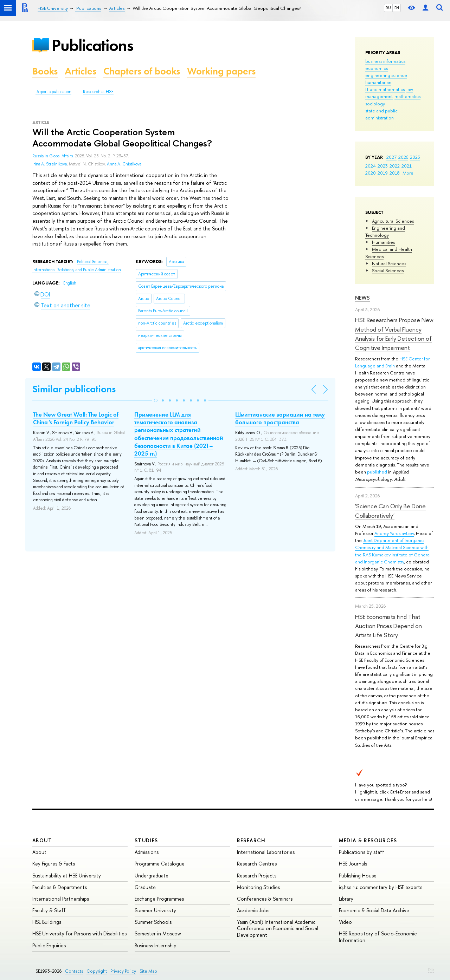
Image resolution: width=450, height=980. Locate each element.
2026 (403, 157)
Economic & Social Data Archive (374, 910)
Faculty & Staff (49, 910)
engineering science (386, 75)
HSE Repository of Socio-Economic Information (378, 937)
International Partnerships (61, 899)
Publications (92, 45)
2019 (383, 173)
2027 (391, 157)
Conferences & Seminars (265, 899)
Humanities (383, 242)
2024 (371, 166)
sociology (375, 104)
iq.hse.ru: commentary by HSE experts (381, 887)
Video (345, 922)
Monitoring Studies (258, 887)
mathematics (407, 96)
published (377, 472)
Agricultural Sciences (393, 221)
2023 (383, 166)
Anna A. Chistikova (124, 164)
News (362, 298)
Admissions (147, 852)
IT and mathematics (385, 89)
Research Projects (257, 876)
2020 (371, 173)
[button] (156, 400)
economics (377, 68)
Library (346, 899)
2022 (395, 166)
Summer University (155, 910)
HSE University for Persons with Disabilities (79, 933)
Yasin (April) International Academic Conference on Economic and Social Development (278, 928)
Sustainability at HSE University (67, 876)
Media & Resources (368, 840)
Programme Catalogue (160, 864)
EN (397, 8)
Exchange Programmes (159, 899)
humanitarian (378, 82)
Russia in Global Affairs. (54, 156)
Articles (81, 71)
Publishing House (358, 876)
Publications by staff (362, 852)
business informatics (385, 61)
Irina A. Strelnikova (50, 164)
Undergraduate (152, 876)
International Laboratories (266, 852)
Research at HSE (98, 92)
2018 (395, 173)
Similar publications (74, 389)
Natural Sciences (389, 263)
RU (388, 8)
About (42, 840)
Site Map (148, 971)
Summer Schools (153, 922)
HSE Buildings (47, 922)
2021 (407, 166)
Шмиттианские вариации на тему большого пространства (280, 418)
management (379, 96)
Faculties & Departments (60, 887)
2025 (415, 157)
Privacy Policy (123, 971)
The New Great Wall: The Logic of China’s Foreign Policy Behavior (76, 418)
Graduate (145, 887)
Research (251, 840)
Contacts (74, 971)
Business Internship (156, 945)
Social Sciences (388, 270)
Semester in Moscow (158, 933)
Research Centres (257, 864)
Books (45, 71)
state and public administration (381, 114)
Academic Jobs (253, 910)
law (410, 89)
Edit (431, 970)
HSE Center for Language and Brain (392, 362)
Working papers (221, 71)
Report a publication (53, 92)
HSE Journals (353, 864)
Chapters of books (142, 71)
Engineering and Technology (385, 231)
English (70, 283)
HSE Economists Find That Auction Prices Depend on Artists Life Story (388, 626)
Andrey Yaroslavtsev (394, 533)
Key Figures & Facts (54, 864)
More (408, 173)
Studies (146, 840)
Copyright (97, 971)
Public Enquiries (49, 945)
